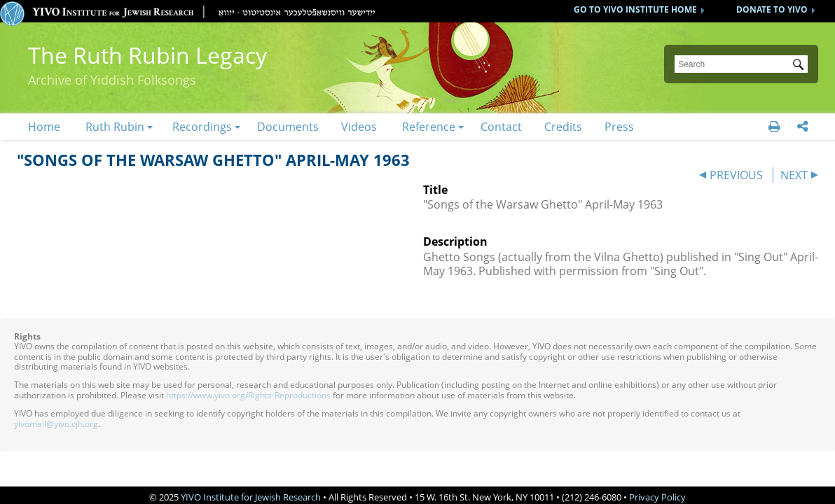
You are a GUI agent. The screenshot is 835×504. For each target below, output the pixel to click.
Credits (563, 127)
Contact (501, 127)
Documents (288, 127)
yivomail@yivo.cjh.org (56, 424)
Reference (429, 127)
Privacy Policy (657, 497)
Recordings (202, 127)
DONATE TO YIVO (772, 9)
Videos (359, 127)
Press (619, 127)
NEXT (794, 175)
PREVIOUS (736, 175)
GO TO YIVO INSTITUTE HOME (635, 9)
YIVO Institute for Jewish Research (251, 497)
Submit (801, 66)
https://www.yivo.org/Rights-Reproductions (248, 395)
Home (44, 127)
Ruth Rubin (115, 127)
